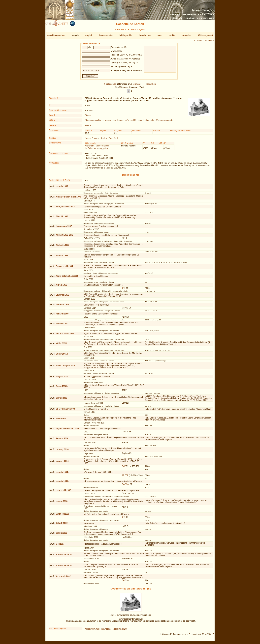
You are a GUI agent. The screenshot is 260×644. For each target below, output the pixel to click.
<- (110, 85)
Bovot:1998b (62, 387)
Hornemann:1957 (64, 227)
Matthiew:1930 (62, 515)
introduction (145, 35)
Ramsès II (113, 140)
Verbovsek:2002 (63, 578)
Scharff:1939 (62, 524)
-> (138, 85)
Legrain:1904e (62, 474)
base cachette (106, 35)
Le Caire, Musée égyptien (96, 150)
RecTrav (126, 486)
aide (160, 35)
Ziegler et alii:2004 (64, 268)
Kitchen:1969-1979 (64, 236)
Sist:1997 (60, 545)
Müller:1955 (61, 345)
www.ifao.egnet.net (56, 35)
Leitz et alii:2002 (63, 492)
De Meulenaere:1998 (65, 410)
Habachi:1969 (62, 315)
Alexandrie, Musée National (97, 147)
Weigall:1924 (62, 378)
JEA (124, 289)
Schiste (88, 127)
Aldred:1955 (61, 286)
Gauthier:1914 (62, 306)
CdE (124, 468)
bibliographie (126, 35)
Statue (88, 117)
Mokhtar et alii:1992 (65, 335)
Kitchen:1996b (62, 246)
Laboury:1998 (62, 451)
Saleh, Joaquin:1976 (65, 367)
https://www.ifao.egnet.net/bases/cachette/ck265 (106, 630)
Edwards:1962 (62, 296)
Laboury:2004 (62, 462)
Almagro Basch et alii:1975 (68, 198)
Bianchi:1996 (62, 218)
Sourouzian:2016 (64, 567)
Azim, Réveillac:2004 (65, 208)
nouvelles (187, 35)
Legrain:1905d (62, 482)
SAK (124, 582)
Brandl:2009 (61, 399)
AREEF (125, 476)
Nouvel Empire (91, 140)
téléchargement (206, 35)
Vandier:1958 (62, 257)
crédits (172, 35)
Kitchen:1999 (62, 325)
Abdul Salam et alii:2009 (67, 277)
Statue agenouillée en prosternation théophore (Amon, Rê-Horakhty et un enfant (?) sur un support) (129, 121)
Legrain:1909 (62, 187)
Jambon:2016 (62, 440)
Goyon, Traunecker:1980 (67, 430)
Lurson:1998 (61, 503)
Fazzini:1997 (61, 420)
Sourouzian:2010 (64, 556)
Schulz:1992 (61, 534)
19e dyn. (103, 140)
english (89, 35)
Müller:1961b (62, 355)
